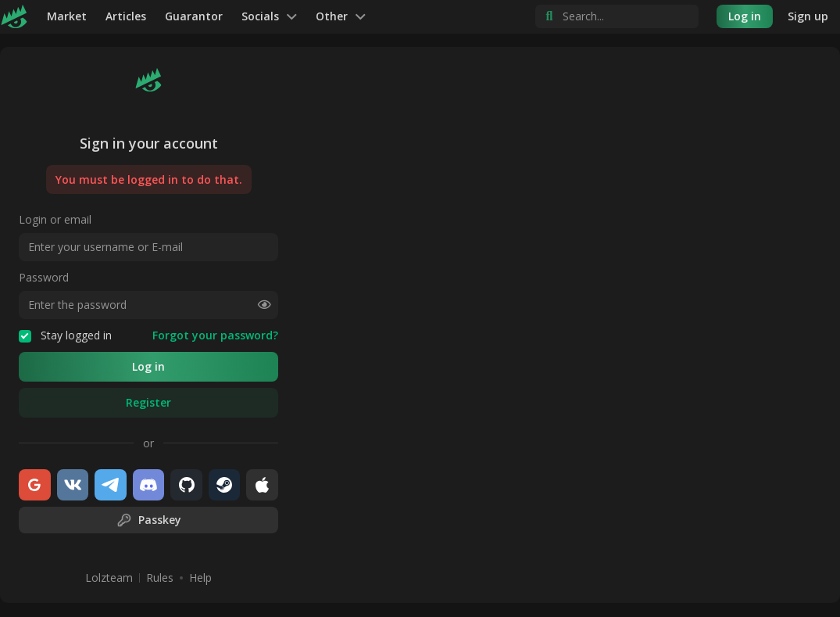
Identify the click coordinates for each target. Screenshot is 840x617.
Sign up (808, 16)
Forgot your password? (215, 335)
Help (200, 578)
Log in (745, 16)
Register (148, 402)
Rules (160, 578)
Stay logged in (65, 335)
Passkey (149, 520)
